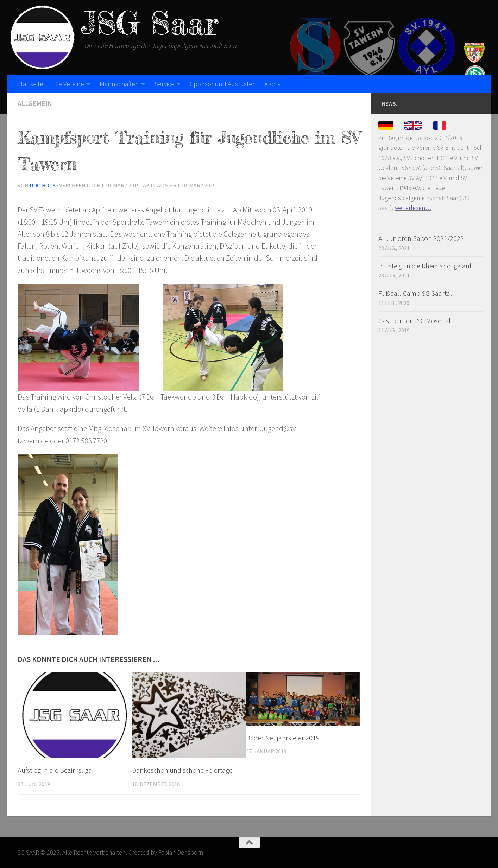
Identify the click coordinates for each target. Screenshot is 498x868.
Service (165, 84)
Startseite (30, 84)
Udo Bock (43, 186)
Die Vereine (69, 84)
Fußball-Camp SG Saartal (415, 293)
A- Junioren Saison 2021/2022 (421, 238)
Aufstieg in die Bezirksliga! (56, 770)
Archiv (272, 84)
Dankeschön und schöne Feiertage (182, 770)
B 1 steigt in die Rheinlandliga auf (425, 266)
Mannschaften (119, 84)
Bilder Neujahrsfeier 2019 (283, 738)
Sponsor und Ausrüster (222, 84)
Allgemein (35, 103)
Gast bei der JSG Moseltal (414, 321)
